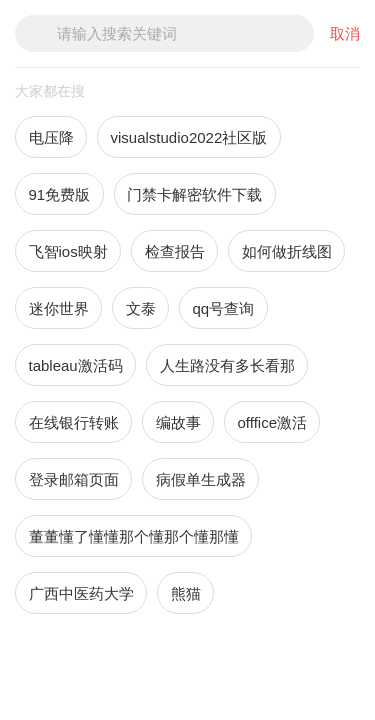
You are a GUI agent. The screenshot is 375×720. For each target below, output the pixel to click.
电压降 (51, 137)
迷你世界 (59, 308)
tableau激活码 (76, 365)
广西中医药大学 (81, 593)
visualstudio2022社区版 (189, 137)
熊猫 (186, 593)
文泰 (141, 308)
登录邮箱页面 (74, 479)
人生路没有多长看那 (227, 365)
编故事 (178, 422)
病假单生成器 (201, 479)
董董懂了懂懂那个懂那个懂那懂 (134, 536)
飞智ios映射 (68, 251)
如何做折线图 (287, 251)
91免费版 (60, 194)
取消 (345, 33)
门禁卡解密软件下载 (194, 194)
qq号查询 (224, 308)
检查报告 (175, 251)
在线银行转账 (74, 422)
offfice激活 (272, 422)
